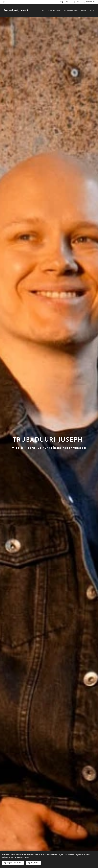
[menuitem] (44, 10)
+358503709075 (90, 2)
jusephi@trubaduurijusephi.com (72, 2)
